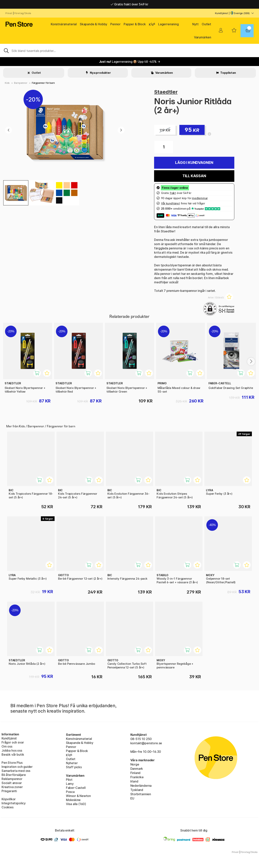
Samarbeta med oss (16, 771)
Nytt (195, 24)
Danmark (137, 769)
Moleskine (73, 800)
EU (132, 798)
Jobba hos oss (12, 750)
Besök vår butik (13, 755)
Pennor (115, 24)
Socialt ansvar (12, 783)
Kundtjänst (222, 13)
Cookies (8, 807)
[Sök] (129, 50)
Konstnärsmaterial (64, 24)
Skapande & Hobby (94, 24)
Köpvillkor (9, 799)
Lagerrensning (168, 24)
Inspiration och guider (17, 767)
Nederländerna (141, 786)
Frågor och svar (13, 742)
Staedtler (166, 92)
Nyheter (72, 763)
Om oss (7, 746)
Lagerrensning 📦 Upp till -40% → (130, 62)
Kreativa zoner (12, 787)
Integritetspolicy (14, 803)
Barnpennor (21, 83)
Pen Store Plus (12, 763)
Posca (70, 792)
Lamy (70, 784)
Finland (135, 773)
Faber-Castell (76, 788)
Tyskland (137, 790)
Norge (135, 764)
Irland (134, 781)
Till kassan (194, 176)
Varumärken (203, 37)
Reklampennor (12, 779)
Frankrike (137, 777)
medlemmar (200, 198)
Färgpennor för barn (43, 83)
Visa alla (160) (76, 804)
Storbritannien (141, 794)
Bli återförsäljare (14, 775)
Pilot (69, 780)
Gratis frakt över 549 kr (129, 4)
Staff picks (74, 767)
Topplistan (228, 73)
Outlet (206, 24)
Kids (7, 83)
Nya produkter (100, 73)
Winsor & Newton (78, 796)
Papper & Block (135, 24)
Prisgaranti (9, 791)
